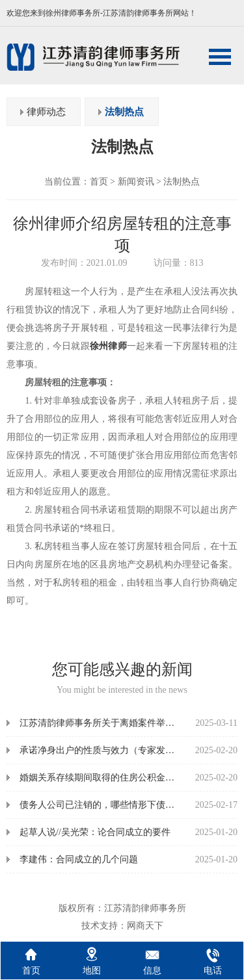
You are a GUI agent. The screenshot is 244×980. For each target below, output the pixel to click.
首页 (99, 182)
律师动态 (46, 112)
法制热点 (124, 112)
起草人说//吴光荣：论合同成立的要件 (95, 832)
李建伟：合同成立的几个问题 (79, 859)
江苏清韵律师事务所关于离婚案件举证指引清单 (115, 723)
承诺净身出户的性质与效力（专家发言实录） (111, 750)
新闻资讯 (136, 182)
